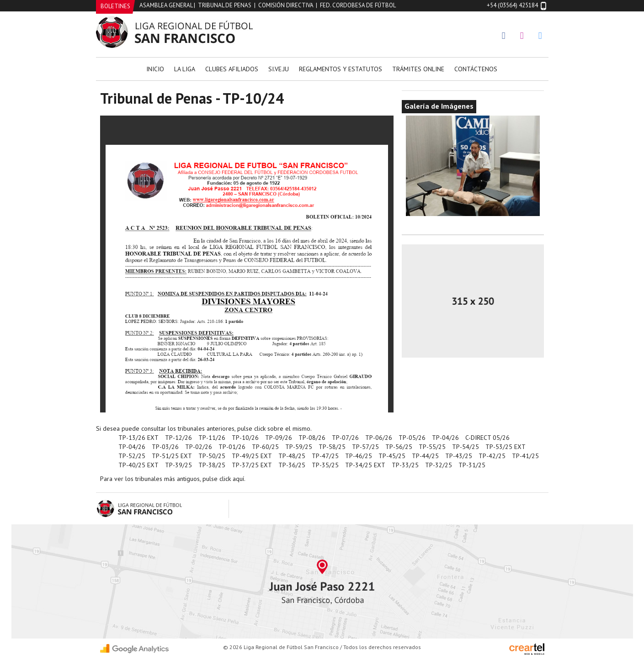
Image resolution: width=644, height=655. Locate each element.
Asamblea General (166, 5)
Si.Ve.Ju (279, 69)
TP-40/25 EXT (138, 465)
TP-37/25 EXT (252, 465)
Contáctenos (476, 69)
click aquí (232, 479)
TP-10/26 (245, 438)
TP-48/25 (292, 456)
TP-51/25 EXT (172, 456)
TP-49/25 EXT (252, 456)
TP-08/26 (312, 438)
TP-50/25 (212, 456)
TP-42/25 (492, 456)
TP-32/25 (439, 465)
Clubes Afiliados (232, 69)
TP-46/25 (359, 456)
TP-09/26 (279, 438)
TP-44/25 (425, 456)
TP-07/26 (345, 438)
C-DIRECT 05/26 (487, 438)
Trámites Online (418, 69)
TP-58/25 (332, 447)
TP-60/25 (265, 447)
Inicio (155, 69)
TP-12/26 (178, 438)
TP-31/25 (472, 465)
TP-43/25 (459, 456)
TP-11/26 (212, 438)
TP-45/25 (392, 456)
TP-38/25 (212, 465)
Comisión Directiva (286, 5)
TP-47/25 (325, 456)
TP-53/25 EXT (506, 447)
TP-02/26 (199, 447)
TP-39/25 (178, 465)
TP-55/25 (432, 447)
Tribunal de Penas (225, 5)
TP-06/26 (379, 438)
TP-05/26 (412, 438)
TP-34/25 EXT (365, 465)
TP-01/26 (232, 447)
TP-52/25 (132, 456)
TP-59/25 (299, 447)
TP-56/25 (399, 447)
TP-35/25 (325, 465)
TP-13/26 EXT (138, 438)
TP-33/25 (405, 465)
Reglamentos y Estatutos (341, 69)
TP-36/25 (292, 465)
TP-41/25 (525, 456)
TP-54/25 (466, 447)
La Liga (185, 69)
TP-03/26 (165, 447)
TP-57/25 (365, 447)
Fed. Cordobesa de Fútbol (358, 5)
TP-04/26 (445, 438)
